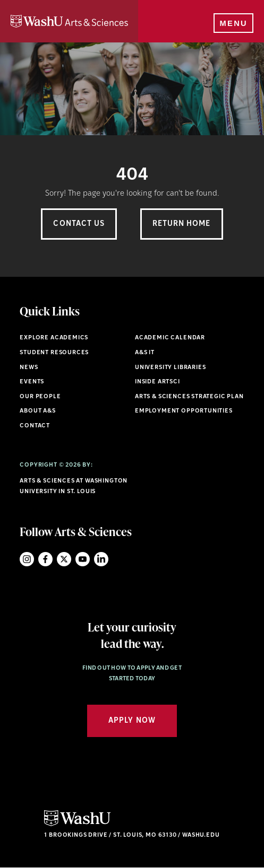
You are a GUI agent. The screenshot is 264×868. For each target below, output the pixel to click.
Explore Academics (54, 338)
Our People (40, 397)
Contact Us (79, 224)
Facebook (45, 559)
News (29, 368)
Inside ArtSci (157, 382)
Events (32, 382)
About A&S (37, 411)
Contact (35, 426)
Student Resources (54, 353)
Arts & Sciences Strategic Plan (189, 397)
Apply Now (132, 721)
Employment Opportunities (184, 411)
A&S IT (145, 353)
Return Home (182, 224)
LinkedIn (101, 559)
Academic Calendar (170, 338)
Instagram (27, 559)
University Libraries (171, 368)
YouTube (83, 559)
